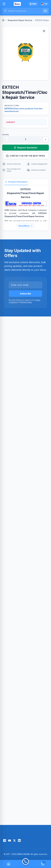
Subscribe (26, 294)
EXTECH (9, 109)
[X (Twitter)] (14, 841)
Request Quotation (26, 148)
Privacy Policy (26, 302)
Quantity (6, 135)
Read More (26, 226)
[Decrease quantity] (5, 139)
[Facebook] (5, 841)
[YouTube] (10, 841)
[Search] (45, 11)
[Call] (26, 864)
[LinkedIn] (19, 841)
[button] (26, 53)
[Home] (3, 20)
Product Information (16, 182)
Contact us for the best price (26, 156)
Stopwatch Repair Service (20, 20)
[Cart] (43, 864)
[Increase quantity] (46, 139)
